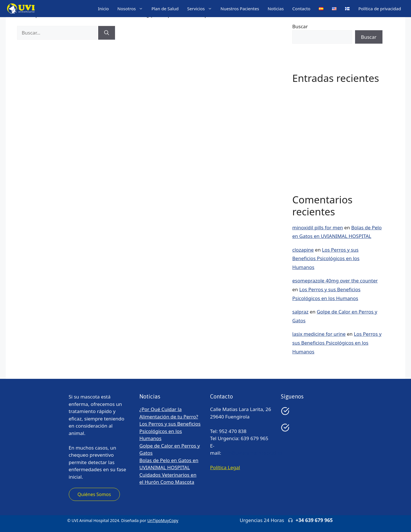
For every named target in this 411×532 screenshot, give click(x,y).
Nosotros (132, 9)
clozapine (303, 250)
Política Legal (225, 467)
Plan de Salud (165, 9)
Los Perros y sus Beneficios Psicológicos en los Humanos (326, 258)
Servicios (202, 9)
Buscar (300, 26)
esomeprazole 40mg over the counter (335, 281)
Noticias (276, 9)
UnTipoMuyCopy (163, 520)
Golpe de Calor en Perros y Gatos (330, 127)
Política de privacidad (380, 9)
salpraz (300, 312)
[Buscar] (107, 33)
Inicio (103, 9)
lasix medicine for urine (319, 334)
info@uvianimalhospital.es (252, 453)
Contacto (301, 9)
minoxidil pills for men (318, 227)
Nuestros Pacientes (240, 9)
